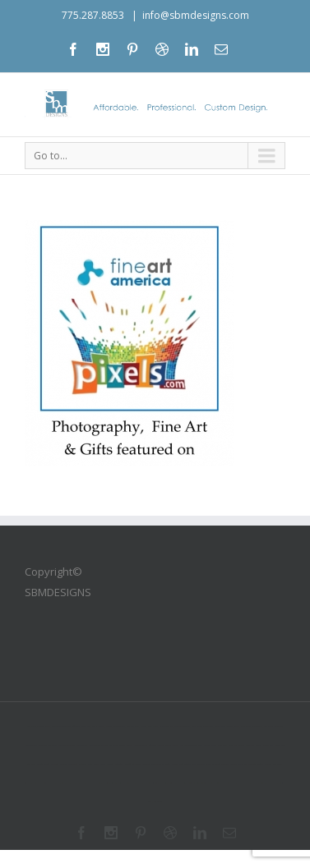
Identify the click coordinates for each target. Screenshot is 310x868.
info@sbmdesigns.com (196, 15)
